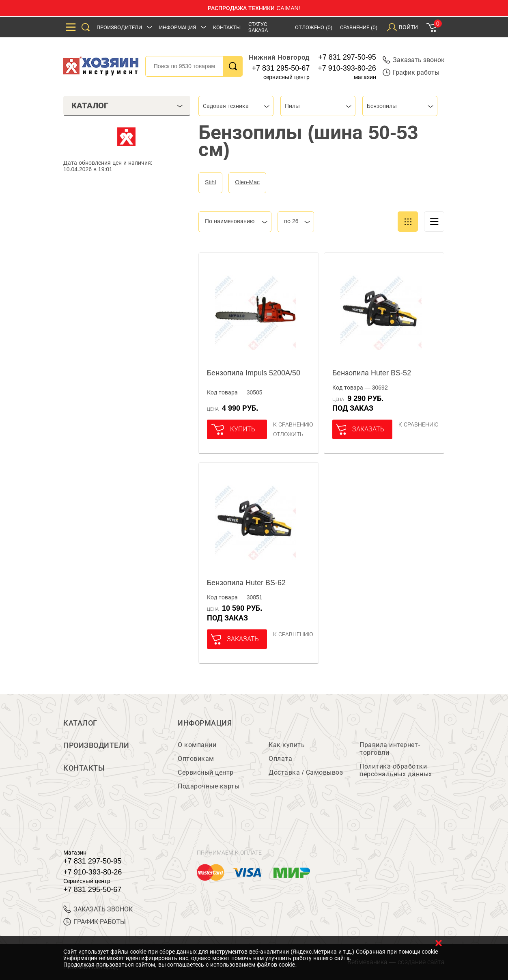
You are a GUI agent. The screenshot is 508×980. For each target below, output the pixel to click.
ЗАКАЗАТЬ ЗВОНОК (98, 910)
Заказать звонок (414, 60)
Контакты (227, 27)
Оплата (280, 759)
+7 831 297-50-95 (347, 57)
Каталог (80, 723)
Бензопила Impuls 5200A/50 (254, 373)
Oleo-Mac (247, 182)
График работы (411, 72)
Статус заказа (258, 27)
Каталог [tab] (127, 106)
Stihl (210, 182)
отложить (288, 434)
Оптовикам (196, 759)
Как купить (287, 745)
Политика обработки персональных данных (396, 771)
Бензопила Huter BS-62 (246, 583)
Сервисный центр (206, 773)
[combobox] (236, 106)
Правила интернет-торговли (390, 749)
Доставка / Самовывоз (306, 773)
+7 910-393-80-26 (347, 68)
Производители (119, 27)
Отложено (314, 27)
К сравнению (293, 424)
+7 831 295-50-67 (281, 68)
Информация (178, 27)
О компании (197, 745)
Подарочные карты (209, 787)
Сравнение (359, 27)
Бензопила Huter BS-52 (372, 373)
